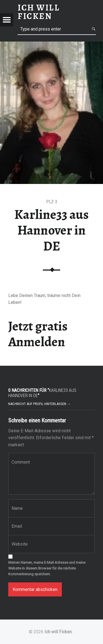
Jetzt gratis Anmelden (38, 334)
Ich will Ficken (58, 632)
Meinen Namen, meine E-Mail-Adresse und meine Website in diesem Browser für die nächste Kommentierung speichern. (47, 568)
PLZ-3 (52, 202)
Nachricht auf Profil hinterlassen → (39, 404)
